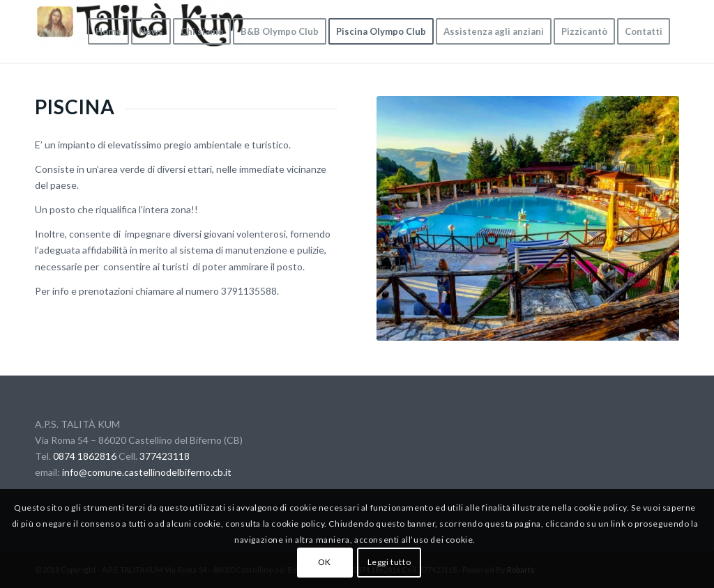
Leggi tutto (389, 562)
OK (325, 562)
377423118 (165, 456)
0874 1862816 (85, 456)
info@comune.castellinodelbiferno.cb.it (147, 472)
